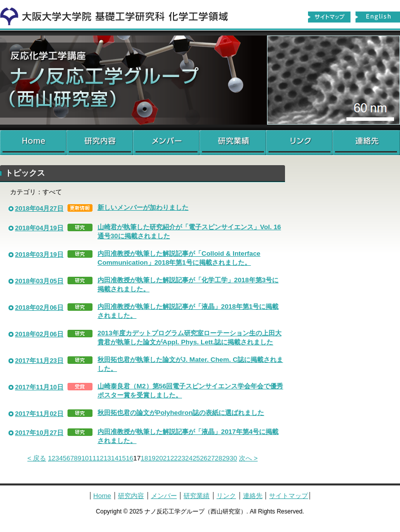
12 (100, 458)
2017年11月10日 (39, 387)
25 (196, 458)
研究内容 (100, 143)
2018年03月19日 (39, 254)
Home (33, 143)
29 (226, 458)
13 (107, 458)
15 (122, 458)
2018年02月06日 (39, 308)
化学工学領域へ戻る (120, 14)
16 (130, 458)
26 (204, 458)
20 (159, 458)
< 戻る (37, 458)
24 (189, 458)
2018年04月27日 (39, 208)
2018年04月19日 (39, 228)
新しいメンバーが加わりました (143, 207)
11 (93, 458)
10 (85, 458)
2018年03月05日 (39, 281)
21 (167, 458)
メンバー (166, 143)
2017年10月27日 (39, 433)
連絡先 (366, 143)
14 (115, 458)
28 (219, 458)
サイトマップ (329, 17)
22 (174, 458)
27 (211, 458)
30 (233, 458)
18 (144, 458)
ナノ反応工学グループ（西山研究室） (200, 80)
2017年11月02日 (39, 414)
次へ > (248, 458)
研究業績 (233, 143)
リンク (299, 143)
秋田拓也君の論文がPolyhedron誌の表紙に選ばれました (181, 413)
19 (152, 458)
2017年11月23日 (39, 361)
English (378, 17)
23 (181, 458)
